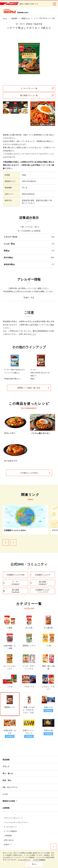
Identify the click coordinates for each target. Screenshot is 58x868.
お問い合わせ (9, 840)
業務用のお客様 (10, 801)
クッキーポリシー (10, 827)
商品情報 (6, 760)
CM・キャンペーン (10, 787)
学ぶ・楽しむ (8, 773)
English (8, 844)
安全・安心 (7, 780)
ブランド (6, 767)
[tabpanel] (29, 59)
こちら (34, 336)
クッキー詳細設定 (10, 831)
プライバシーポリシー (13, 818)
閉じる (34, 864)
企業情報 (6, 808)
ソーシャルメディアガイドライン (16, 822)
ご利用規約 (8, 836)
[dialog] (29, 859)
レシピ (5, 794)
